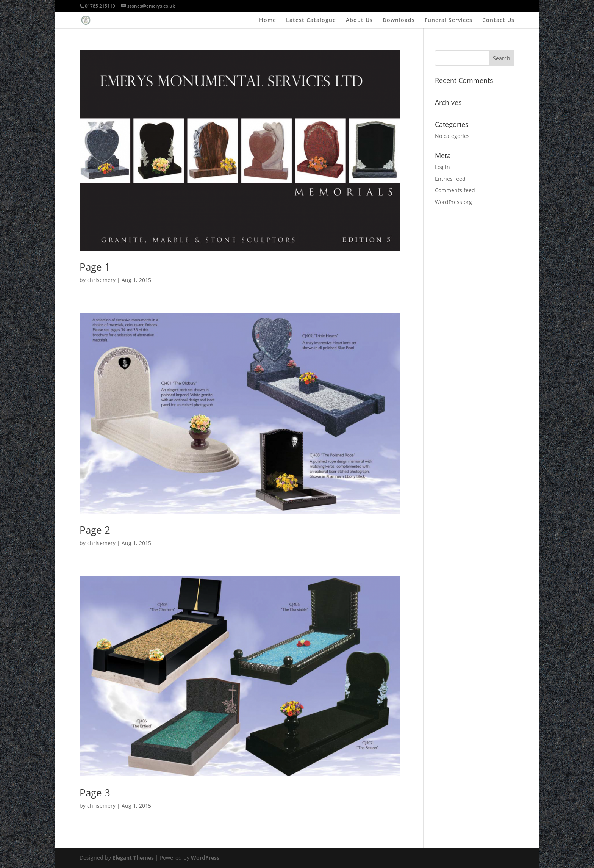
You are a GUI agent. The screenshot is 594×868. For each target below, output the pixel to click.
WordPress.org (453, 202)
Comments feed (455, 190)
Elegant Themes (133, 858)
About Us (359, 20)
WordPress (205, 858)
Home (268, 20)
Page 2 (95, 530)
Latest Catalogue (311, 20)
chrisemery (101, 280)
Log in (442, 167)
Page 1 (95, 267)
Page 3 (95, 793)
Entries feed (450, 179)
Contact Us (498, 20)
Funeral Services (449, 20)
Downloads (399, 20)
